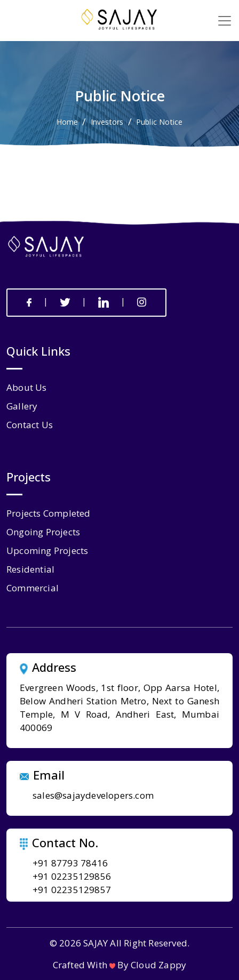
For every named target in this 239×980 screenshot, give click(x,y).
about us (27, 387)
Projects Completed (49, 513)
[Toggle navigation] (225, 21)
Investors (107, 122)
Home (67, 122)
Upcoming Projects (47, 551)
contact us (30, 425)
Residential (30, 569)
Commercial (33, 588)
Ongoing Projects (43, 532)
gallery (22, 406)
